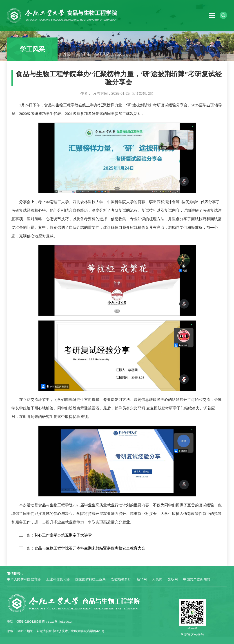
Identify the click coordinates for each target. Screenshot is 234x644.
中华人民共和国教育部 (24, 579)
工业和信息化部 (58, 579)
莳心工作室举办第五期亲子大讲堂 (63, 535)
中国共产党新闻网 (197, 579)
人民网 (157, 579)
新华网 (142, 579)
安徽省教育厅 (121, 579)
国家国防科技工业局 (90, 579)
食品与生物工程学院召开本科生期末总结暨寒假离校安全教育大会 (90, 548)
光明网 (173, 579)
